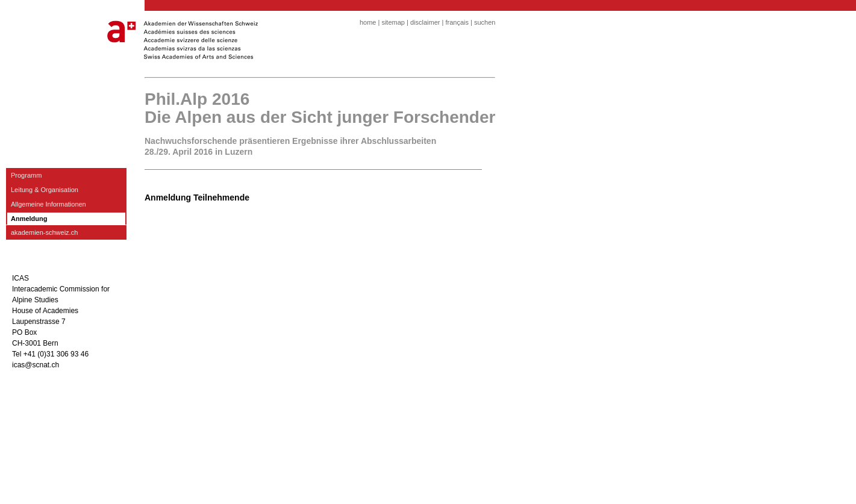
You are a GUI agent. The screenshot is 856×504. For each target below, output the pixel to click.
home (368, 22)
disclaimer (425, 22)
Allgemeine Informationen (48, 204)
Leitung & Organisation (45, 190)
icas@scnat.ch (36, 365)
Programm (26, 175)
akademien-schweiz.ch (44, 232)
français (457, 22)
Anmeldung (29, 219)
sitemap (393, 22)
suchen (485, 22)
